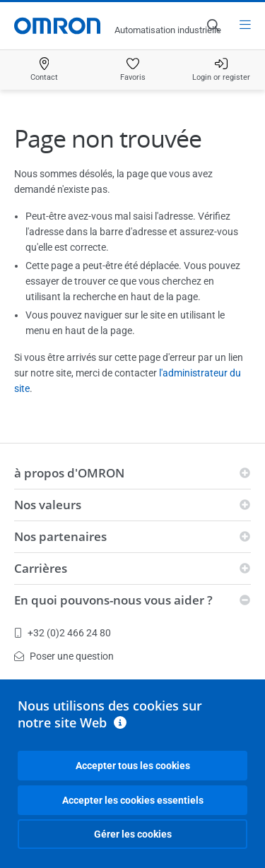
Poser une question (64, 656)
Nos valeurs (48, 505)
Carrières (41, 568)
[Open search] (213, 25)
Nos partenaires (60, 536)
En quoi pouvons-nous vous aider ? (113, 600)
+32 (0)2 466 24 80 (63, 633)
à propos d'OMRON (69, 473)
